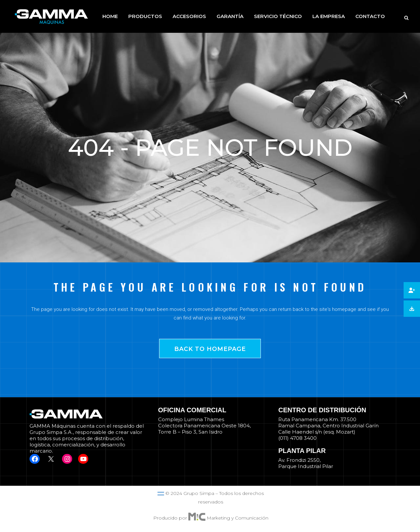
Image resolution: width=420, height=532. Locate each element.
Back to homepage (210, 349)
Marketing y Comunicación (238, 518)
